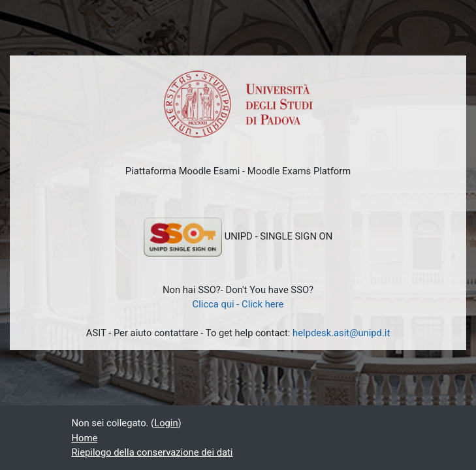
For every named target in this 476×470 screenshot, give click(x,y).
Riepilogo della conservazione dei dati (152, 452)
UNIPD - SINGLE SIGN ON (238, 237)
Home (85, 438)
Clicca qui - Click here (238, 304)
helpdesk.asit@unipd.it (341, 333)
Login (166, 423)
